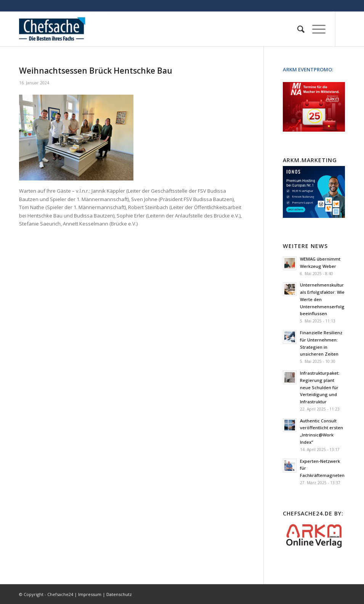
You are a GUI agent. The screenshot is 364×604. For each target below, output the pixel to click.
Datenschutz (119, 594)
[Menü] (315, 29)
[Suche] (297, 29)
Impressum (90, 594)
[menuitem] (297, 29)
